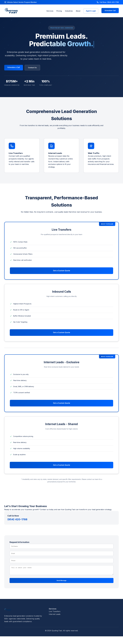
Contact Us (32, 68)
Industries (69, 11)
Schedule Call (110, 10)
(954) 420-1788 (17, 519)
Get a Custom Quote (62, 271)
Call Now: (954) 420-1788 (109, 2)
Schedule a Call (14, 67)
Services (50, 11)
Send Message (61, 582)
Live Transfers (55, 613)
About (78, 11)
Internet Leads (55, 615)
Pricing (59, 11)
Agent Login (91, 11)
